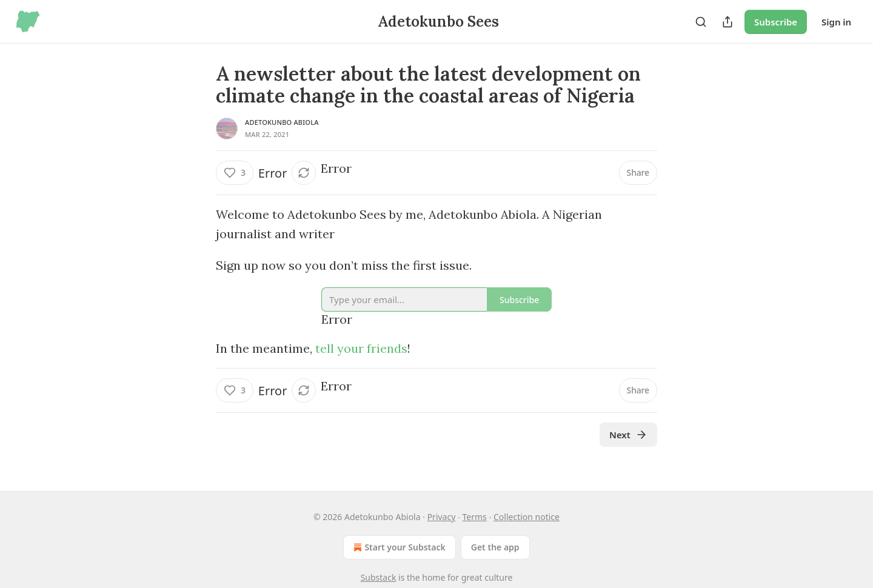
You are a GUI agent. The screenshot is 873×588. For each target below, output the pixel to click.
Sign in (836, 22)
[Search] (701, 22)
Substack (379, 577)
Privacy (442, 517)
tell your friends (361, 348)
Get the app (495, 547)
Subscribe (776, 22)
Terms (475, 517)
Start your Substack (398, 547)
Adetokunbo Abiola (282, 122)
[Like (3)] (235, 173)
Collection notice (527, 517)
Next (628, 435)
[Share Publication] (727, 22)
